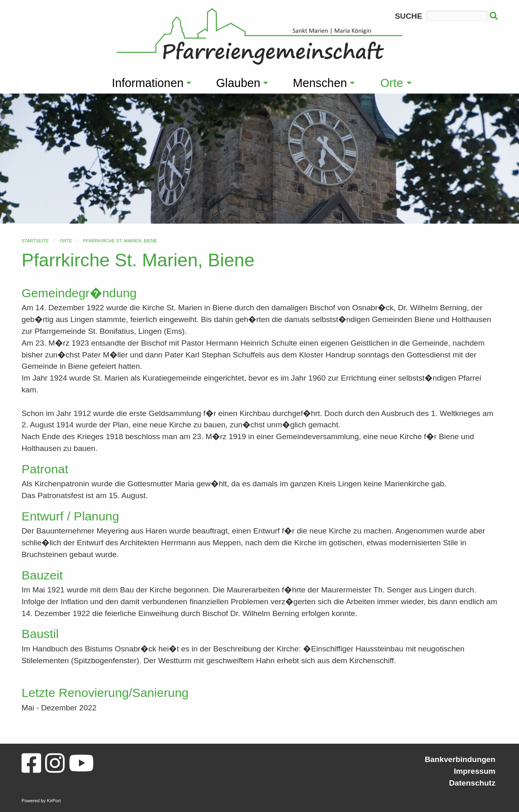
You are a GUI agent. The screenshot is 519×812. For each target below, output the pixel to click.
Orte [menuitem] (392, 83)
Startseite (35, 241)
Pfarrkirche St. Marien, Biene (120, 241)
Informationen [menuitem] (148, 83)
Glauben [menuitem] (238, 83)
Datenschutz (472, 783)
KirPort (54, 801)
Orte (66, 241)
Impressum (475, 771)
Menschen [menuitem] (320, 83)
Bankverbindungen (460, 759)
